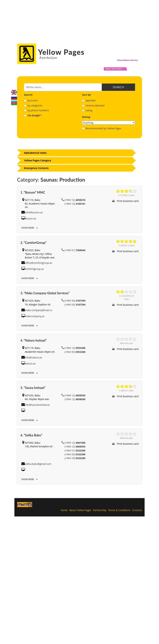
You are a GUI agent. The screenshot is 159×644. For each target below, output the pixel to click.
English (14, 92)
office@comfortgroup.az (38, 263)
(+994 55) (75, 305)
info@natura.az (33, 357)
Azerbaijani (14, 103)
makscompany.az (35, 316)
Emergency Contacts (36, 168)
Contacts (137, 510)
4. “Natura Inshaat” (34, 340)
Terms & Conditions (119, 510)
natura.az (30, 364)
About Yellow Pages (80, 510)
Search (118, 87)
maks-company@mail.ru (39, 310)
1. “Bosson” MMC (33, 192)
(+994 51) (75, 250)
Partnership (100, 510)
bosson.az (30, 218)
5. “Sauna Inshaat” (33, 388)
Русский (14, 98)
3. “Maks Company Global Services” (45, 293)
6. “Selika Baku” (31, 435)
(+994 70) (75, 458)
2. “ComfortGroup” (34, 243)
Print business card (125, 201)
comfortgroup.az (34, 269)
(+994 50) (75, 301)
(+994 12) (75, 200)
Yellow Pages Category (38, 160)
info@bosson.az (34, 212)
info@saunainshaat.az (37, 405)
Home (64, 510)
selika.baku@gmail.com (38, 464)
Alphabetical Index (35, 153)
